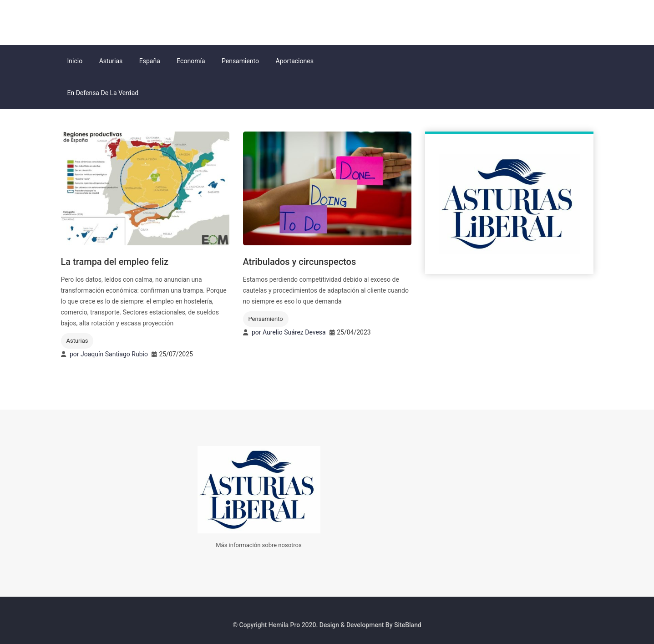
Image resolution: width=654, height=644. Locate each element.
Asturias (111, 61)
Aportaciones (295, 61)
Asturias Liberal (108, 21)
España (150, 61)
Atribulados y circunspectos (300, 262)
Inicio (75, 61)
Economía (191, 61)
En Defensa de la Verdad (103, 93)
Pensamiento (240, 61)
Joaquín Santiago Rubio (114, 354)
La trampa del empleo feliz (115, 262)
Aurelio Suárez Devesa (294, 332)
